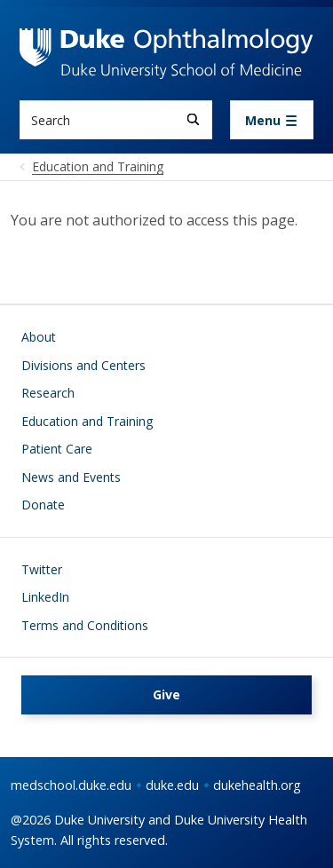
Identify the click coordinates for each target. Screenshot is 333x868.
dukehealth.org (257, 785)
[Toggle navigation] (272, 120)
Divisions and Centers (83, 365)
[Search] (193, 119)
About (39, 337)
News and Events (71, 477)
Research (48, 393)
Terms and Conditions (85, 625)
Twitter (42, 569)
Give (166, 694)
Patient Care (57, 449)
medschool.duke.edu (71, 785)
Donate (43, 505)
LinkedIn (45, 597)
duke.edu (172, 785)
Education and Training (87, 421)
